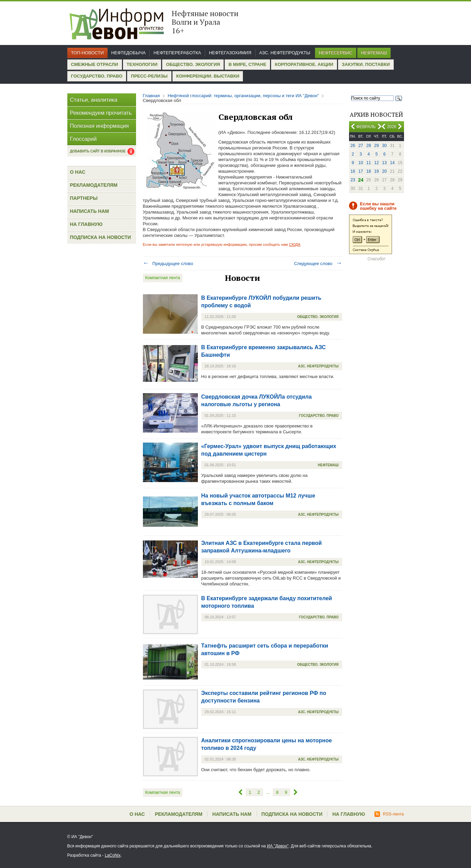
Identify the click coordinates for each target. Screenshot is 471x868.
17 (361, 171)
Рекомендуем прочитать (101, 113)
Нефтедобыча (128, 53)
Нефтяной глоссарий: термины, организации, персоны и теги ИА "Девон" (243, 96)
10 (361, 163)
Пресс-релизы (149, 76)
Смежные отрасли (95, 64)
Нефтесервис (336, 53)
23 (353, 180)
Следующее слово (318, 264)
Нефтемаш (374, 53)
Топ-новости (87, 53)
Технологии (142, 64)
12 (376, 163)
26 (353, 146)
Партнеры (84, 198)
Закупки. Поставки (366, 64)
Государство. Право (97, 76)
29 (376, 146)
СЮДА (295, 244)
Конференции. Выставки (208, 76)
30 (384, 146)
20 (384, 171)
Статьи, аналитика (94, 100)
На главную (86, 224)
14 (392, 163)
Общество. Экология (193, 64)
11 (368, 163)
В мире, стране (247, 64)
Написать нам (90, 211)
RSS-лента (389, 814)
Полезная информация (100, 126)
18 (368, 171)
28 (368, 146)
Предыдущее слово (168, 264)
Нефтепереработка (177, 53)
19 (376, 171)
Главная (151, 96)
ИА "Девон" (278, 846)
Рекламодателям (94, 185)
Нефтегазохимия (230, 53)
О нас (78, 172)
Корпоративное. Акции (304, 64)
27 (361, 146)
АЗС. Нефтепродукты (285, 53)
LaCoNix (113, 855)
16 (353, 171)
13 (384, 163)
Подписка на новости (101, 237)
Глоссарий (83, 139)
